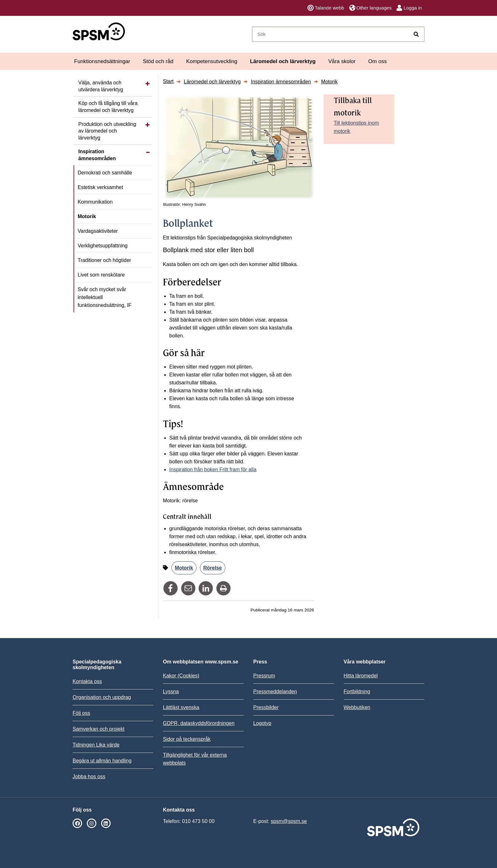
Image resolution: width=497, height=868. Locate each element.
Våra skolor (342, 61)
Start (168, 81)
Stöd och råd (158, 61)
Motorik (87, 216)
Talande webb (326, 8)
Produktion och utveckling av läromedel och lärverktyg (107, 131)
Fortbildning (357, 692)
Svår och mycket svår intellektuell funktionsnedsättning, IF (105, 297)
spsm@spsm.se (289, 821)
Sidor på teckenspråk (187, 739)
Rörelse (213, 568)
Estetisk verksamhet (100, 187)
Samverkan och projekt (99, 729)
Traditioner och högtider (104, 260)
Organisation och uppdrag (102, 697)
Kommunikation (95, 202)
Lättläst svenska (181, 707)
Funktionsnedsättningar (102, 61)
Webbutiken (357, 707)
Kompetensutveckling (212, 61)
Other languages (371, 8)
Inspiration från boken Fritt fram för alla (213, 470)
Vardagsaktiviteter (98, 231)
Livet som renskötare (101, 275)
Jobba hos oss (89, 777)
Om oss (378, 61)
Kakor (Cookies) (181, 676)
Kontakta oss (87, 681)
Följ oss (81, 713)
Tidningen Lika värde (96, 745)
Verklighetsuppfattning (103, 246)
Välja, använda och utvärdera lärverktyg (101, 86)
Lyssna (171, 692)
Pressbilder (266, 707)
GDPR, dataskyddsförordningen (199, 723)
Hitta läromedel (361, 676)
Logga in (409, 8)
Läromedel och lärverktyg (283, 61)
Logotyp (262, 723)
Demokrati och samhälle (105, 173)
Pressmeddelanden (275, 692)
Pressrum (264, 676)
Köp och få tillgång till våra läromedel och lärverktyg (108, 107)
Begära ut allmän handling (102, 761)
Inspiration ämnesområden (97, 155)
